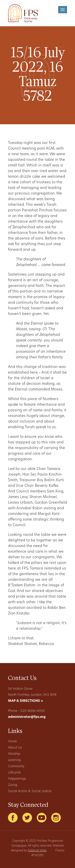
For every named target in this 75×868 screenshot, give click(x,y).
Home (12, 742)
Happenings (17, 779)
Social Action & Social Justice (30, 791)
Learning (14, 760)
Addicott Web (37, 851)
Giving (13, 785)
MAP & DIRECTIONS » (25, 701)
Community (16, 766)
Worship (14, 754)
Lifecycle (14, 773)
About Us (15, 748)
